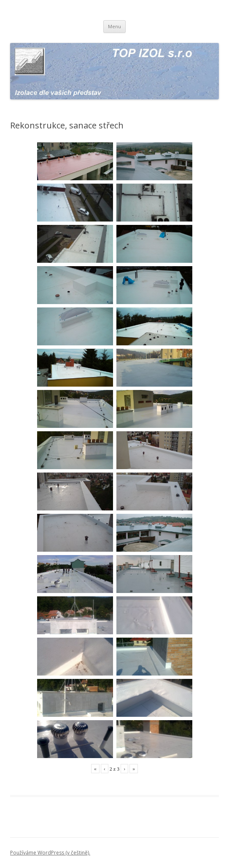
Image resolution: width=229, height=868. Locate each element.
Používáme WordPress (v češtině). (50, 853)
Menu (114, 26)
